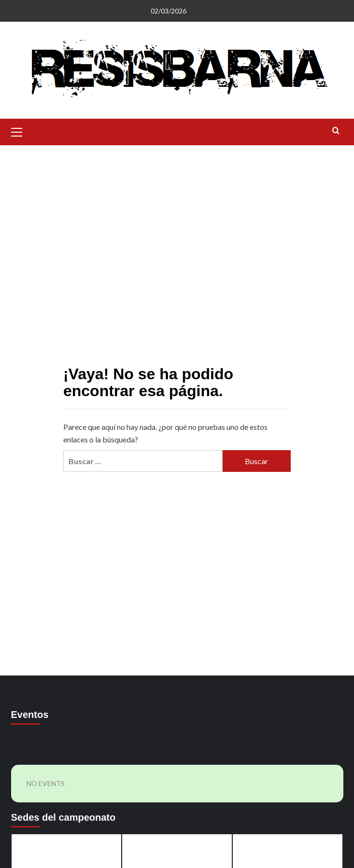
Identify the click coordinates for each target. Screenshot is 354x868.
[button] (17, 131)
